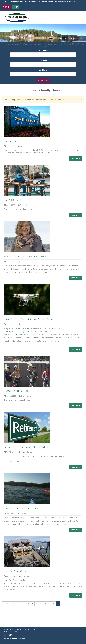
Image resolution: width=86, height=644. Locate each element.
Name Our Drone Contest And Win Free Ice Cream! (29, 319)
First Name (43, 60)
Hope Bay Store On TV (15, 571)
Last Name (43, 70)
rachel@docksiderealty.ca (15, 332)
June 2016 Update (13, 200)
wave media (19, 639)
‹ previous (16, 604)
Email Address (43, 50)
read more (76, 159)
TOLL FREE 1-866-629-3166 (14, 632)
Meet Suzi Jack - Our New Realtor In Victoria (26, 257)
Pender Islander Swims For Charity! (21, 509)
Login (16, 7)
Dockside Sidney (12, 141)
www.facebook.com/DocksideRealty (24, 335)
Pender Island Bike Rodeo (17, 391)
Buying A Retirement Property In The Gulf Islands (28, 447)
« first (6, 604)
